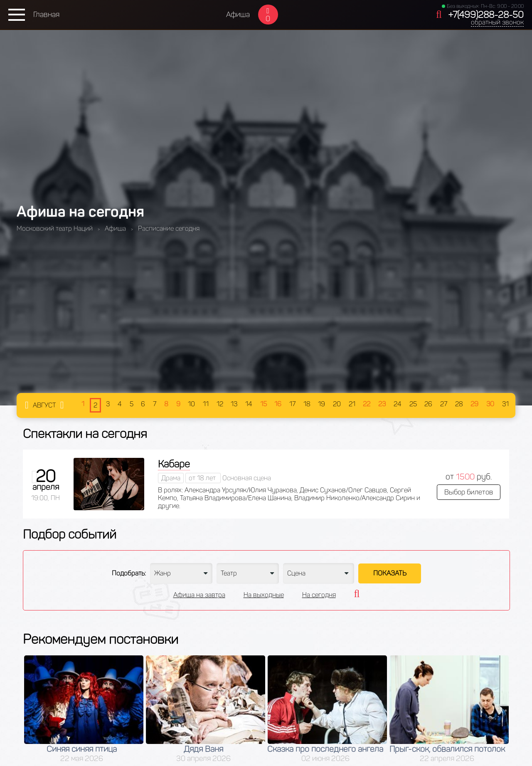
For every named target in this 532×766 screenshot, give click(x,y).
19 (321, 404)
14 (249, 404)
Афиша (238, 15)
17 (292, 404)
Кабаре (174, 464)
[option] (84, 709)
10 (191, 404)
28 (459, 404)
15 (264, 404)
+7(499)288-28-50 (486, 15)
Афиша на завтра (199, 595)
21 (352, 404)
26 (428, 404)
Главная (46, 15)
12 (220, 404)
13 (234, 404)
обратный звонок (497, 22)
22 (367, 404)
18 (307, 404)
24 (398, 404)
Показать (390, 573)
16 (278, 404)
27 (444, 404)
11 (206, 404)
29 (474, 404)
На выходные (264, 595)
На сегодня (319, 595)
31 (505, 404)
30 (490, 404)
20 (337, 404)
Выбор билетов (469, 492)
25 (413, 404)
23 (382, 404)
